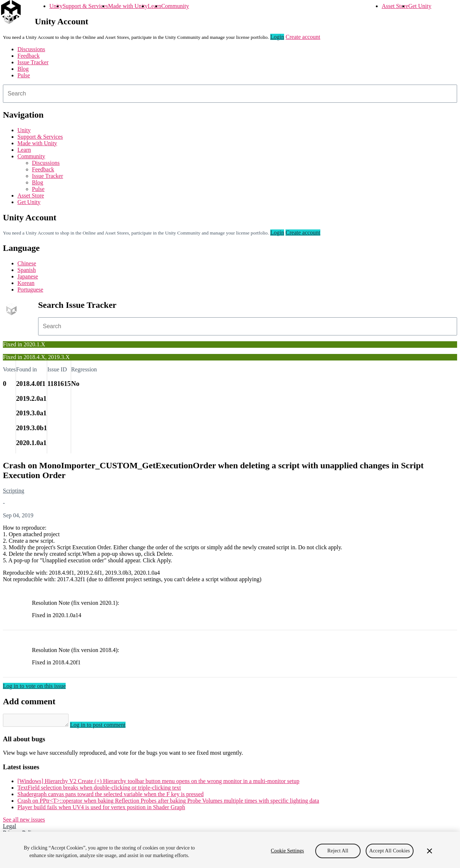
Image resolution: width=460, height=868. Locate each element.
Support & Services (85, 6)
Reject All (338, 851)
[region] (230, 850)
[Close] (430, 851)
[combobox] (230, 94)
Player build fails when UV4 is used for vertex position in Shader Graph (101, 809)
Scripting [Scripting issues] (14, 491)
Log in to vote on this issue (34, 686)
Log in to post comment (105, 727)
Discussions (31, 49)
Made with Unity (128, 6)
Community (175, 6)
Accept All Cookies (390, 851)
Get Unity (420, 6)
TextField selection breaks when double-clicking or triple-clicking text (99, 790)
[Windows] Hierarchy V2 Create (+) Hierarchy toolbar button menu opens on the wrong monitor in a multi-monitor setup (158, 783)
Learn (154, 6)
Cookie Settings (287, 851)
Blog (23, 69)
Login (277, 37)
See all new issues (24, 822)
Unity (56, 6)
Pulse (24, 75)
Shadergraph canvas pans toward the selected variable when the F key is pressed (110, 796)
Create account (303, 37)
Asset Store (395, 6)
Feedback (28, 56)
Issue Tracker (33, 62)
